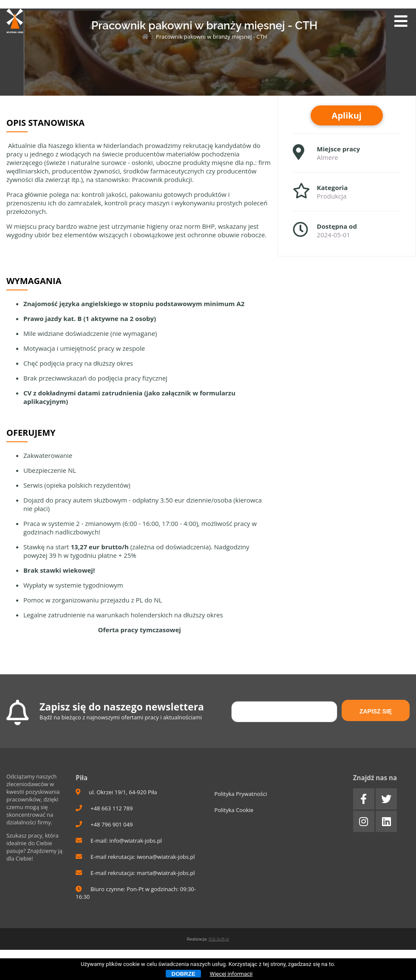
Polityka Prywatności (241, 794)
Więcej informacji (231, 974)
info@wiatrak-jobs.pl (136, 841)
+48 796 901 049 (104, 824)
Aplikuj (347, 115)
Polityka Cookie (234, 810)
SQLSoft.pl (219, 939)
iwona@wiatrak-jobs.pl (166, 857)
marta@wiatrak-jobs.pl (166, 873)
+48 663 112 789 (104, 808)
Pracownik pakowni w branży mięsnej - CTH (212, 37)
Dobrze (184, 974)
